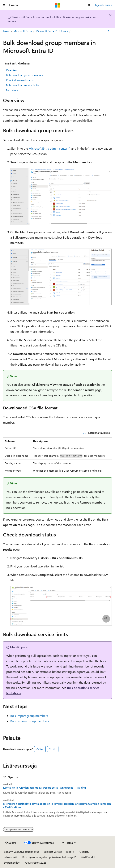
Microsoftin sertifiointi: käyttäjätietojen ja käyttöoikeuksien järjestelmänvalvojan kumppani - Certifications (57, 805)
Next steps (12, 90)
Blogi (69, 852)
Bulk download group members (24, 75)
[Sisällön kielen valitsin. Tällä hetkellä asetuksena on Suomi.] (11, 843)
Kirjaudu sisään (103, 5)
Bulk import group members (29, 716)
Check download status (20, 80)
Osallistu (84, 852)
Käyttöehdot (88, 857)
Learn (6, 31)
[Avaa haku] (89, 5)
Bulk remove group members (30, 721)
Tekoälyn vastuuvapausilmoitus (21, 852)
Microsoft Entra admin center (48, 148)
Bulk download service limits (23, 85)
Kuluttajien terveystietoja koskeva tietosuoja (48, 857)
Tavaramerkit (10, 863)
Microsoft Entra (23, 31)
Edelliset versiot (53, 852)
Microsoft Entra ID (47, 31)
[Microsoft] (57, 5)
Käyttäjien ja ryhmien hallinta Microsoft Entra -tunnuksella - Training (44, 788)
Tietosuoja (9, 857)
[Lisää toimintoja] (109, 31)
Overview (12, 70)
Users (65, 31)
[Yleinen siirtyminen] (4, 5)
